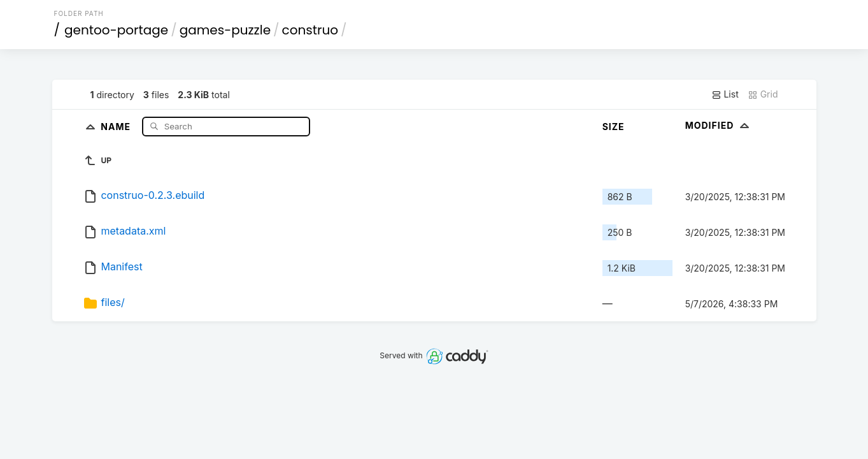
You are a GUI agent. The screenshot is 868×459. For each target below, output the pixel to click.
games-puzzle (225, 30)
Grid (763, 94)
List (725, 94)
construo (310, 30)
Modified (719, 125)
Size (614, 127)
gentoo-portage (116, 30)
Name (117, 126)
